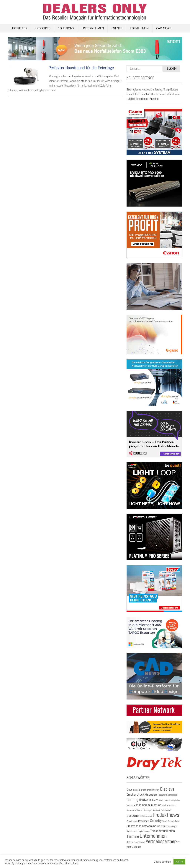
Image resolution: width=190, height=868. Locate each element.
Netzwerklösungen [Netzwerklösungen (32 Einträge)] (143, 810)
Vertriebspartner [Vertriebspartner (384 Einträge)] (161, 841)
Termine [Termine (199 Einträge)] (133, 836)
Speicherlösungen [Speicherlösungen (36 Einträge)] (169, 826)
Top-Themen (139, 28)
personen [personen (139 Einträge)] (134, 815)
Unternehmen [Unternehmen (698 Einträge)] (153, 836)
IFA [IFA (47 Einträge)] (153, 800)
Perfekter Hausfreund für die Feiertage (81, 68)
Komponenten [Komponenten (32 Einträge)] (165, 800)
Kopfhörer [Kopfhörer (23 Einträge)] (176, 800)
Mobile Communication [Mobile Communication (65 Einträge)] (147, 805)
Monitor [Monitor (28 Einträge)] (165, 805)
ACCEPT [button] (179, 862)
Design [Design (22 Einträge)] (136, 790)
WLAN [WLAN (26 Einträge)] (129, 847)
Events (117, 28)
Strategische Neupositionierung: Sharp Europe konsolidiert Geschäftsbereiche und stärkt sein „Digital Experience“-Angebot (153, 94)
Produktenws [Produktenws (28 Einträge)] (147, 816)
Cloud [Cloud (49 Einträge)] (130, 790)
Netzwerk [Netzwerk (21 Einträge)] (130, 810)
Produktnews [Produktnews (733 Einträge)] (166, 815)
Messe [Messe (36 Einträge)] (130, 805)
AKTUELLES (19, 28)
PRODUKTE (42, 28)
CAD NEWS (164, 28)
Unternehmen (93, 28)
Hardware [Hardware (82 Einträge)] (145, 800)
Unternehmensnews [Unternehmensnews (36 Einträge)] (136, 842)
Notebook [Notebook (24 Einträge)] (156, 810)
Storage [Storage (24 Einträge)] (146, 831)
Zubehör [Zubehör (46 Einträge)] (137, 847)
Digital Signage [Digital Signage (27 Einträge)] (145, 790)
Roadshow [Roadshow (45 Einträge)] (144, 821)
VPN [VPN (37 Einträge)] (178, 842)
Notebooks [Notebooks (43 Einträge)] (166, 810)
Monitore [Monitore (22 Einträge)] (172, 805)
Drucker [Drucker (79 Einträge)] (131, 794)
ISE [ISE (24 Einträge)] (157, 800)
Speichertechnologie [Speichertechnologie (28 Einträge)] (135, 831)
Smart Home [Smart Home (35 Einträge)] (174, 821)
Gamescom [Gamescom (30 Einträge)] (173, 795)
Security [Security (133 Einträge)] (156, 821)
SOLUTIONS (66, 28)
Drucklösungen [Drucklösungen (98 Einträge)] (147, 794)
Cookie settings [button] (162, 862)
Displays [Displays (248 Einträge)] (167, 789)
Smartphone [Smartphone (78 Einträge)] (134, 826)
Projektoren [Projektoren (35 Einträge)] (132, 821)
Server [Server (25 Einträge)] (165, 821)
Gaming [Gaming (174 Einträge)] (132, 800)
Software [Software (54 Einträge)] (147, 826)
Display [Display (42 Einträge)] (156, 790)
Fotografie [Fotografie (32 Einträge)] (163, 795)
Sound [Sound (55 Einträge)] (157, 826)
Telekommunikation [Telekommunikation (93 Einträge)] (163, 831)
